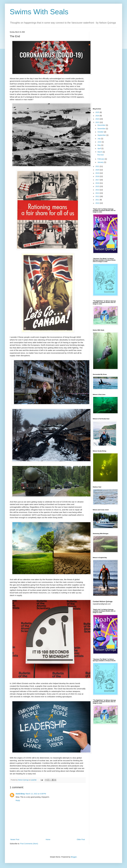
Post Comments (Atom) (29, 844)
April (99, 148)
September (102, 135)
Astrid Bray (20, 794)
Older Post (81, 839)
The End (100, 155)
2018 (98, 176)
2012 (98, 196)
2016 (98, 183)
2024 (98, 116)
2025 (98, 112)
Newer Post (15, 839)
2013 (98, 193)
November (102, 129)
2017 (98, 180)
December (102, 125)
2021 (98, 166)
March (100, 152)
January (101, 162)
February (101, 159)
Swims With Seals (39, 12)
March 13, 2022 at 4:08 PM (36, 794)
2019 (98, 173)
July (99, 139)
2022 (98, 122)
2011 (98, 200)
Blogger (74, 857)
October (101, 132)
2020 (98, 170)
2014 (98, 190)
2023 (98, 119)
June (100, 142)
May (99, 145)
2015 (98, 186)
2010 (98, 203)
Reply (18, 800)
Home (48, 839)
